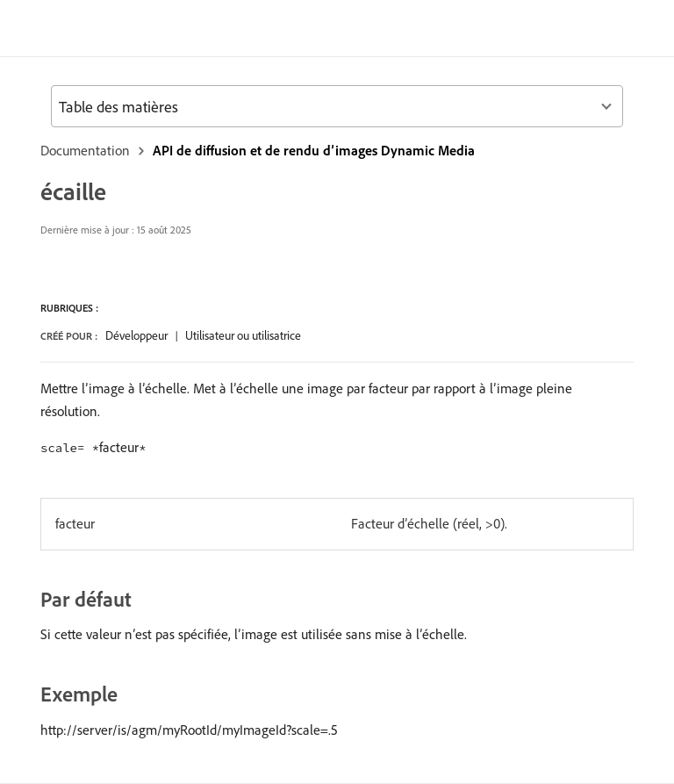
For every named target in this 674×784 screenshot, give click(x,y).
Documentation (85, 150)
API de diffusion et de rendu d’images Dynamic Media (314, 150)
